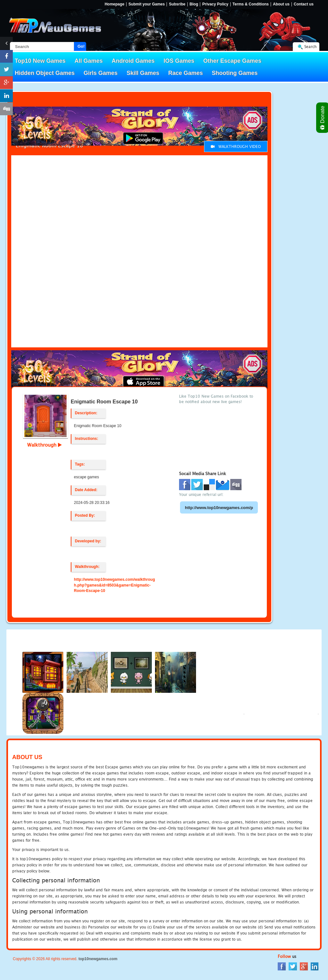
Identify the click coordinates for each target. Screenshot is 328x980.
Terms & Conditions (251, 4)
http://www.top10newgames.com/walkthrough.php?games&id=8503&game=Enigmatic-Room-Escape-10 (115, 585)
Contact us (304, 4)
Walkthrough (45, 445)
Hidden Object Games (45, 73)
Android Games (133, 61)
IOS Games (179, 61)
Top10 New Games (40, 61)
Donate (323, 118)
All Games (89, 61)
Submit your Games (147, 4)
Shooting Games (235, 73)
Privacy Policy (215, 4)
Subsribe (177, 4)
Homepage (115, 4)
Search (310, 47)
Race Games (185, 73)
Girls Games (101, 73)
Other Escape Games (232, 61)
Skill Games (143, 73)
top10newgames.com (98, 959)
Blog (194, 4)
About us (281, 4)
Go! (81, 46)
